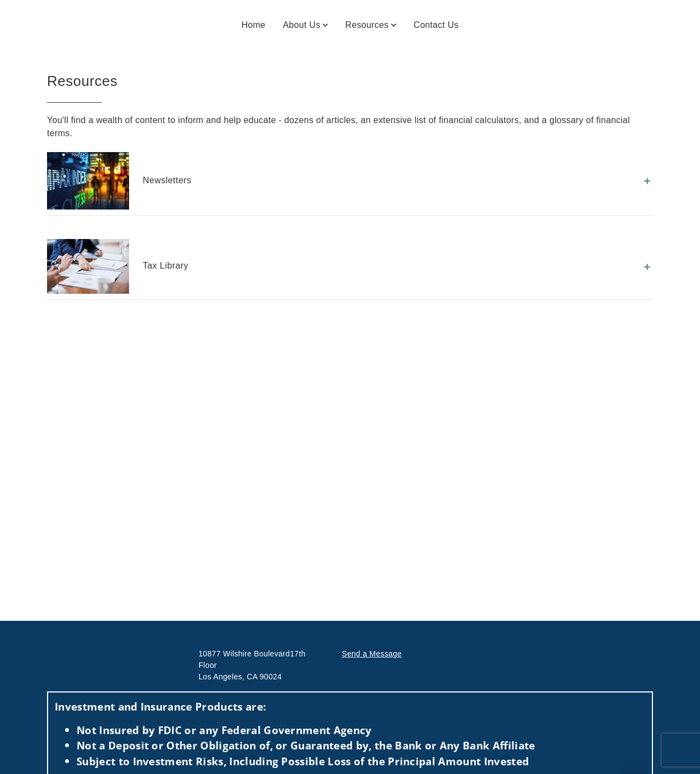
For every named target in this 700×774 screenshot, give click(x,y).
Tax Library (118, 266)
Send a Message (372, 654)
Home (253, 25)
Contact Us (436, 25)
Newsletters (119, 181)
